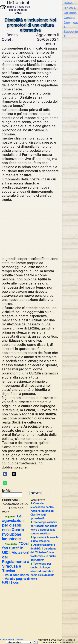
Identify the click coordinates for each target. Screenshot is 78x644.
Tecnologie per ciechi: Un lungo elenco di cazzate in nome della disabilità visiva (42, 571)
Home (68, 3)
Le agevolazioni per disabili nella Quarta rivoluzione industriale (13, 527)
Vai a (15, 575)
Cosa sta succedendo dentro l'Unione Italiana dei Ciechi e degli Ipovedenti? (42, 511)
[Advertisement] (30, 229)
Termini (20, 639)
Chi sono (70, 13)
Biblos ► (70, 8)
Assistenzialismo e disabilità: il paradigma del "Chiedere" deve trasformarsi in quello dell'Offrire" (43, 552)
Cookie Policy (7, 639)
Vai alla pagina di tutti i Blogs (16, 581)
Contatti (69, 18)
